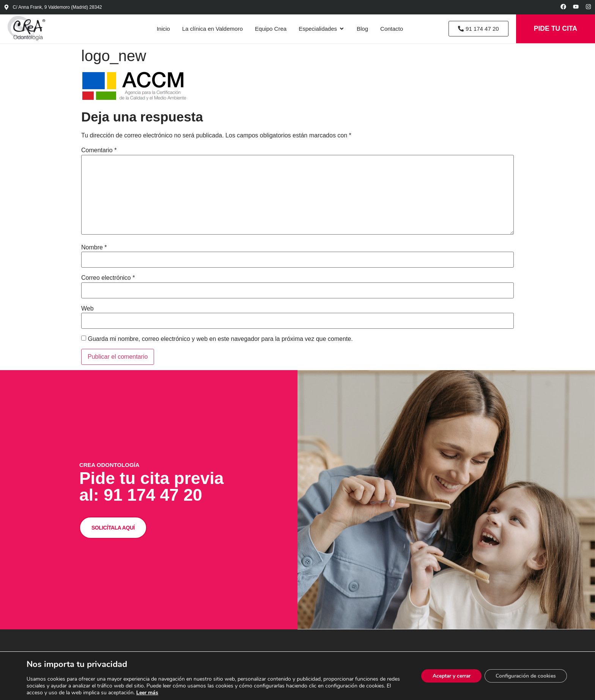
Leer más (173, 693)
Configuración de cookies (525, 676)
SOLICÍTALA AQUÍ (117, 539)
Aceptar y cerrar (449, 676)
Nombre (94, 248)
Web (87, 309)
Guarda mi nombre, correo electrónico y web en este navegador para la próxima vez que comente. (220, 340)
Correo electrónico (108, 279)
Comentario (99, 151)
